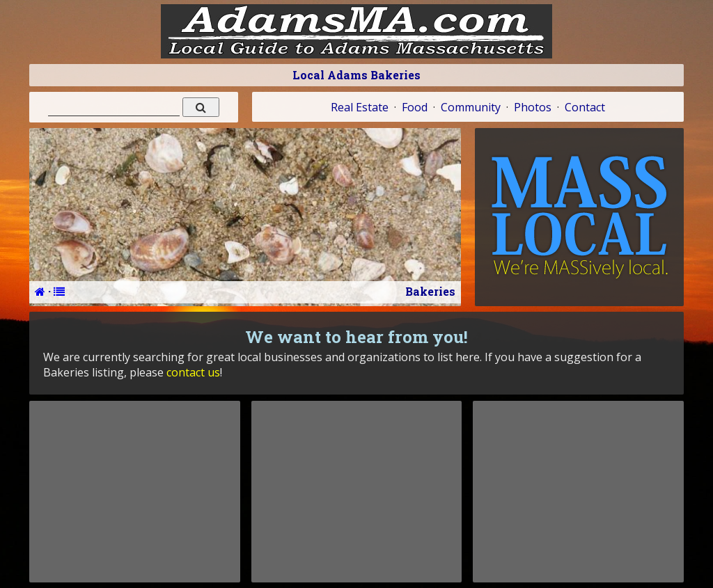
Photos (533, 107)
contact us (193, 372)
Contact (585, 107)
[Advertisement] (134, 491)
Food (415, 107)
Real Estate (360, 107)
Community (471, 107)
